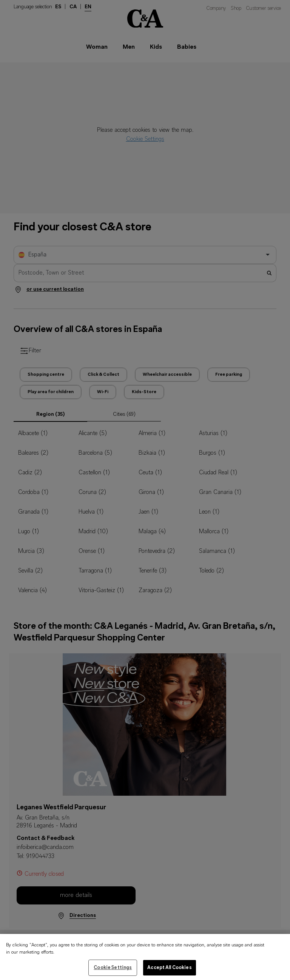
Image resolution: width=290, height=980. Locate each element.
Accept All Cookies (169, 972)
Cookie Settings (113, 972)
